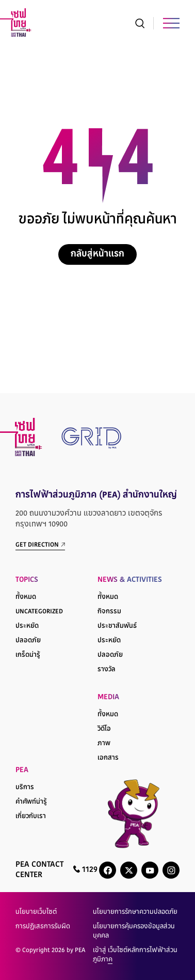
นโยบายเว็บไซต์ (36, 912)
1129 (85, 870)
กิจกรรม (109, 612)
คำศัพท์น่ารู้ (31, 802)
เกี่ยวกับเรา (31, 817)
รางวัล (107, 670)
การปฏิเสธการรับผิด (43, 927)
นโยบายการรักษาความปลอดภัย (135, 912)
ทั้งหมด (26, 597)
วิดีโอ (104, 729)
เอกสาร (108, 758)
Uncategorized (39, 612)
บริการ (25, 788)
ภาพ (104, 744)
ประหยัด (27, 626)
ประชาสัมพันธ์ (117, 626)
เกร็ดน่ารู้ (28, 655)
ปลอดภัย (28, 641)
